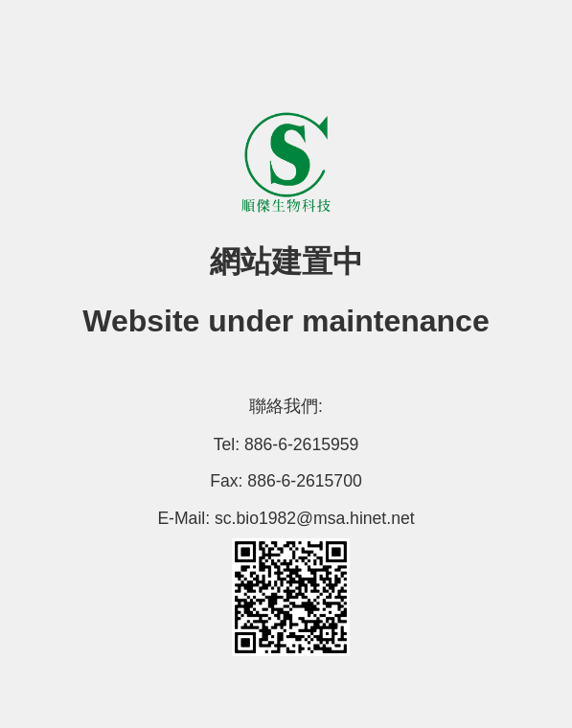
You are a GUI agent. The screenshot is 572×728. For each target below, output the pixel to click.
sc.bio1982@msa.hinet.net (315, 518)
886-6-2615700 (304, 481)
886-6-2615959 (301, 444)
